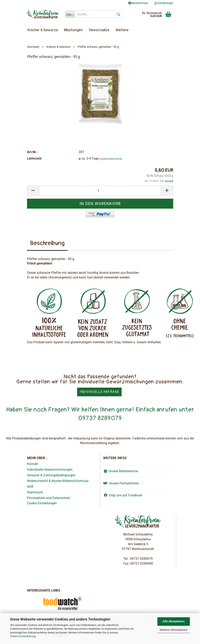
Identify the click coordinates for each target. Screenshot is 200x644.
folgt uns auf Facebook (123, 495)
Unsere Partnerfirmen (121, 483)
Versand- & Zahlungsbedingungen (51, 475)
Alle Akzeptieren (174, 621)
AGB (30, 487)
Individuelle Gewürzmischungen (50, 470)
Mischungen (73, 30)
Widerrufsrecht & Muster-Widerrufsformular (58, 481)
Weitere (122, 30)
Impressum (35, 492)
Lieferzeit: (35, 158)
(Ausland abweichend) (111, 159)
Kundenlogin (164, 3)
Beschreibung (47, 243)
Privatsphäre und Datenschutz (49, 498)
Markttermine (138, 3)
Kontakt (33, 464)
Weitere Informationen (174, 630)
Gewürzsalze (99, 30)
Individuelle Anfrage (99, 392)
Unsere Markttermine (121, 471)
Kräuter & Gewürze (43, 30)
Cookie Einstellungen (42, 503)
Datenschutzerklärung (23, 636)
